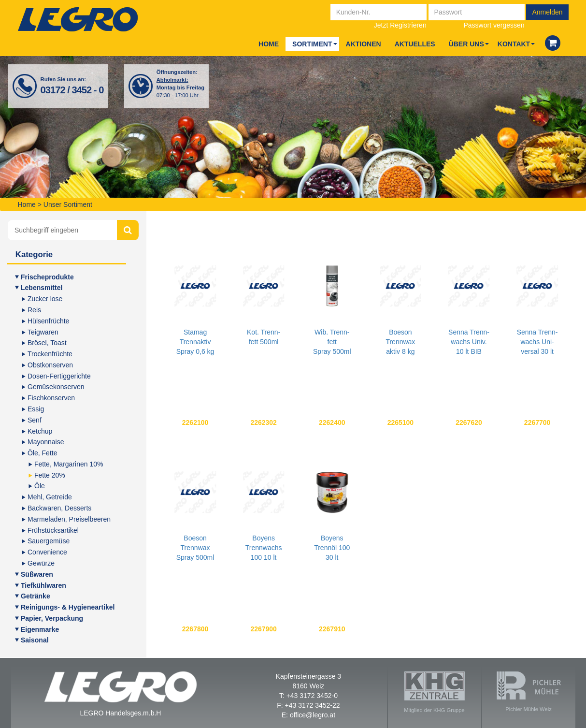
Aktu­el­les (415, 44)
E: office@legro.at (308, 715)
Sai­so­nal (35, 640)
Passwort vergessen (494, 25)
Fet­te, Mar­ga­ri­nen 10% (69, 464)
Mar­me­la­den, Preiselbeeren (69, 519)
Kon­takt (514, 44)
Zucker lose (45, 299)
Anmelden (547, 12)
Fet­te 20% (50, 475)
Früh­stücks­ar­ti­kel (53, 530)
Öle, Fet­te (42, 453)
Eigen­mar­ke (40, 629)
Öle (40, 486)
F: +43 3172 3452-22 (308, 705)
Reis (34, 310)
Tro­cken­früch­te (50, 354)
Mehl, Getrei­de (50, 497)
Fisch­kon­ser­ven (51, 398)
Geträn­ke (36, 596)
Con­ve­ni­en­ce (47, 552)
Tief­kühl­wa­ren (43, 585)
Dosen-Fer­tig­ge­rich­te (59, 376)
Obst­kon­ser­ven (50, 365)
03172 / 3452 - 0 (72, 90)
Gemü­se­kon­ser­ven (56, 387)
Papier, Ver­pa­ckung (52, 618)
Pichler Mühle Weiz (529, 692)
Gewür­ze (41, 563)
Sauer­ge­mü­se (49, 541)
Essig (36, 409)
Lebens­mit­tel (42, 288)
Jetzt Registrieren (400, 25)
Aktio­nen (364, 44)
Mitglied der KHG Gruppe (434, 692)
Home (269, 44)
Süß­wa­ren (37, 574)
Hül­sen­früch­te (48, 321)
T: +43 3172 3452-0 (308, 696)
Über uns (466, 44)
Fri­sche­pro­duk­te (47, 277)
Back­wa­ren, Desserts (59, 508)
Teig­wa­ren (43, 332)
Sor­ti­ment (312, 44)
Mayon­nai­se (46, 442)
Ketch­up (40, 431)
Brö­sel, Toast (47, 343)
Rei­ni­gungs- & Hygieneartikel (68, 607)
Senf (35, 420)
